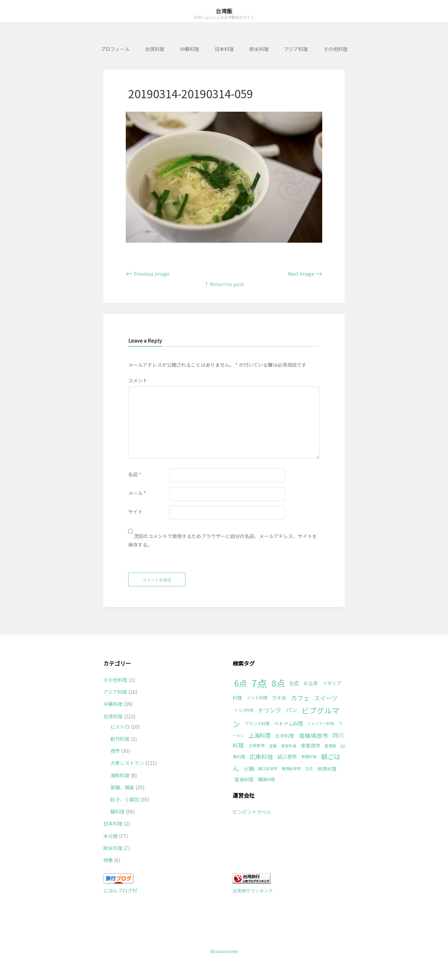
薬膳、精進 (122, 787)
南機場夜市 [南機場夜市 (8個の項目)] (313, 735)
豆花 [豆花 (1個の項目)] (309, 769)
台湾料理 (155, 49)
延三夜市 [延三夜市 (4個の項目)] (287, 756)
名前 (135, 474)
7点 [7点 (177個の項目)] (259, 683)
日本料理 (224, 49)
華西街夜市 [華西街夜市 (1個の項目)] (291, 769)
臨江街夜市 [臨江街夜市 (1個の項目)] (268, 769)
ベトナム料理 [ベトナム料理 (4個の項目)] (288, 723)
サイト (135, 512)
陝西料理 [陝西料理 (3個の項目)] (327, 769)
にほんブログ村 (120, 890)
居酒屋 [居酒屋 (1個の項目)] (330, 746)
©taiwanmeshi (224, 951)
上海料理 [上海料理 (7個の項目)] (259, 735)
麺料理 (118, 811)
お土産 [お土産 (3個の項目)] (311, 683)
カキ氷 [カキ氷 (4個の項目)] (279, 698)
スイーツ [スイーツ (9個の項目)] (326, 698)
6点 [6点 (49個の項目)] (241, 683)
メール (137, 493)
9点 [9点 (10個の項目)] (294, 683)
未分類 (111, 836)
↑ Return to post (224, 284)
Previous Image (148, 274)
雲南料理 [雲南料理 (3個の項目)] (244, 779)
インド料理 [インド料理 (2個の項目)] (257, 698)
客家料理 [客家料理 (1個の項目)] (289, 746)
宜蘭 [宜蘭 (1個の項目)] (273, 746)
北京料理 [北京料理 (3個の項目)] (285, 736)
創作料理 (120, 739)
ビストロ (120, 727)
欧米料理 (259, 49)
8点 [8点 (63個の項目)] (278, 683)
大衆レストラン (127, 763)
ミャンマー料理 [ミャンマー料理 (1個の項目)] (321, 723)
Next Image (305, 274)
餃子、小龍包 (125, 799)
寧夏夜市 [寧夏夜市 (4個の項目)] (310, 745)
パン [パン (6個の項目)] (291, 710)
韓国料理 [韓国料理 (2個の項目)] (266, 779)
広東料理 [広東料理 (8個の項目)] (261, 756)
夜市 (115, 751)
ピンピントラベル (252, 812)
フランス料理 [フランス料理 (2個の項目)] (257, 724)
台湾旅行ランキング (253, 891)
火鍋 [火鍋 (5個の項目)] (249, 768)
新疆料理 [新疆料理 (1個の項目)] (309, 756)
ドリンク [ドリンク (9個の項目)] (269, 710)
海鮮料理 (120, 775)
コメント (138, 380)
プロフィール (115, 49)
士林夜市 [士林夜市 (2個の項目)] (256, 746)
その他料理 (336, 49)
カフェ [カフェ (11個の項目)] (300, 698)
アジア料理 (296, 49)
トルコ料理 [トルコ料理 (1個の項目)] (244, 710)
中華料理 (190, 49)
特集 (108, 860)
